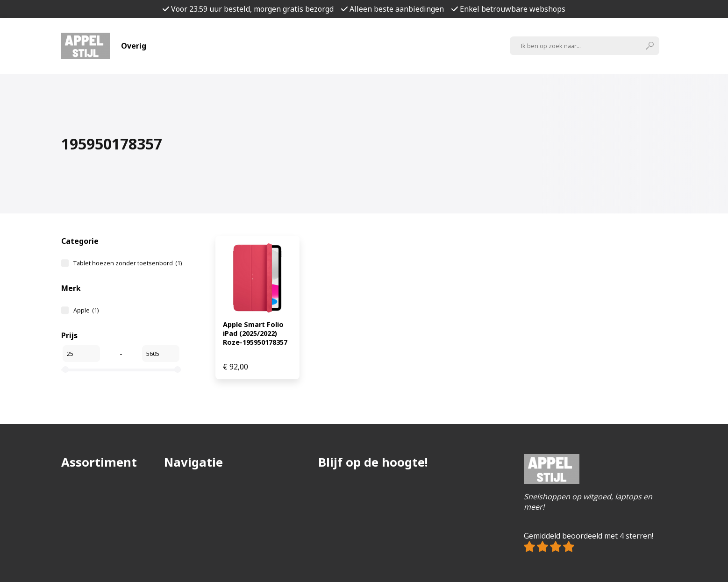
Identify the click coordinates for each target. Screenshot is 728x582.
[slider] (65, 369)
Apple (86, 310)
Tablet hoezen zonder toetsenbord (128, 263)
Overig (134, 46)
